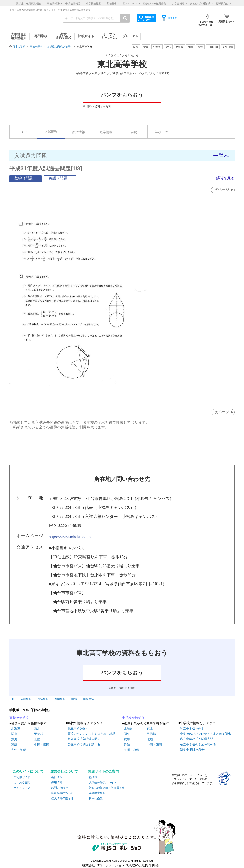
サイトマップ (22, 788)
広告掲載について (62, 793)
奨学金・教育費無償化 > (30, 3)
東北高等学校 (122, 64)
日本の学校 (19, 46)
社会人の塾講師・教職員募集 (107, 788)
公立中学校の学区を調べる (198, 744)
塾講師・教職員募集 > (156, 3)
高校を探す (36, 46)
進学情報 (106, 132)
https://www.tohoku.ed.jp (70, 537)
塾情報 (93, 777)
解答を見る (225, 178)
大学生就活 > (179, 3)
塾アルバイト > (131, 3)
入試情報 (51, 131)
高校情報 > (54, 3)
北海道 (157, 47)
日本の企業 (96, 799)
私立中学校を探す (192, 728)
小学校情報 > (95, 3)
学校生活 (161, 132)
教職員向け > (223, 3)
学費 (134, 132)
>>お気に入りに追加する (154, 73)
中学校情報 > (74, 3)
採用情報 (57, 782)
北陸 (37, 739)
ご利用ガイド (22, 777)
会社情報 (57, 777)
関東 (14, 734)
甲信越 (39, 734)
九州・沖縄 (19, 750)
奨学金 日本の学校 (193, 750)
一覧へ (222, 156)
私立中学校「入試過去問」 (198, 739)
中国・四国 (42, 745)
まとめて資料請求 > (201, 3)
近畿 (14, 745)
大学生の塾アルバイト (103, 782)
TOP (23, 132)
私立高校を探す (78, 728)
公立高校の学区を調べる (84, 744)
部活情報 (79, 132)
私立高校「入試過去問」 (84, 739)
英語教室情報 (97, 793)
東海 (14, 739)
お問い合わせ (60, 788)
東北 (37, 729)
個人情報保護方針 (62, 799)
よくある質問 (22, 782)
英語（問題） (60, 178)
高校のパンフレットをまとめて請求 (91, 734)
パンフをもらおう (122, 95)
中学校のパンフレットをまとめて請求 (206, 734)
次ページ (222, 190)
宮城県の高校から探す (60, 46)
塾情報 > (113, 3)
